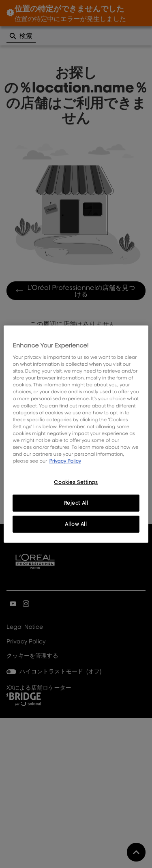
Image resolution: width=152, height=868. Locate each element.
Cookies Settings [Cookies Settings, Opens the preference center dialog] (76, 482)
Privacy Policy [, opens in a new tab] (65, 461)
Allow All (76, 524)
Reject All (76, 503)
